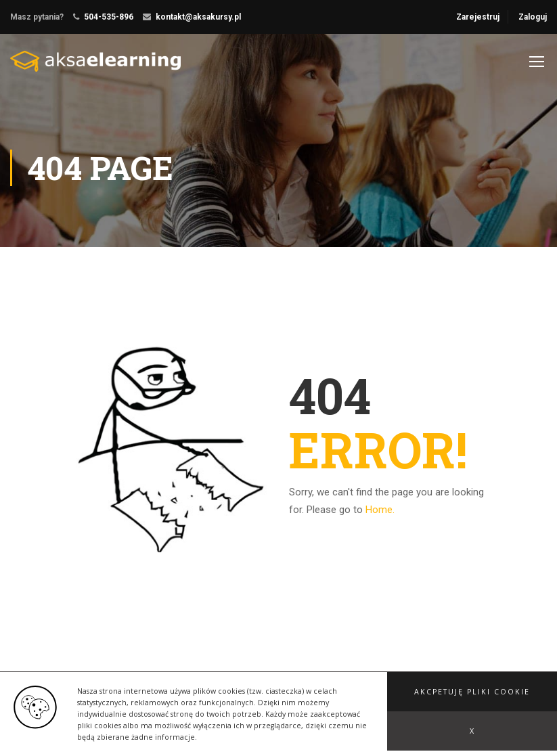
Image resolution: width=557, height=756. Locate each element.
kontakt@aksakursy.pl (198, 17)
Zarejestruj (478, 17)
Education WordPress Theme (67, 705)
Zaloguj (533, 17)
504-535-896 (109, 17)
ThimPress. (158, 705)
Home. (380, 510)
